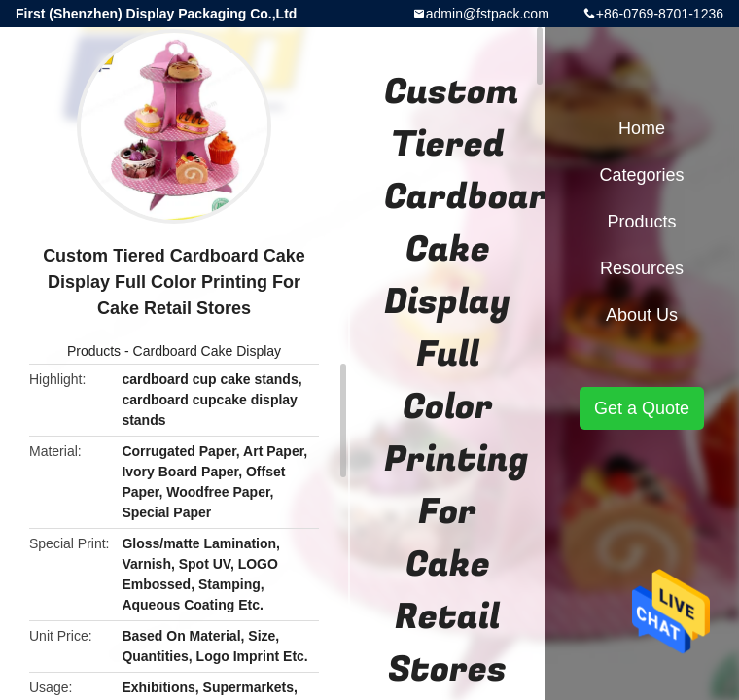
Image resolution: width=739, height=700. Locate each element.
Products (94, 351)
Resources (642, 268)
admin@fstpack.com (488, 14)
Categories (641, 175)
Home (642, 128)
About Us (642, 315)
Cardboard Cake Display (208, 351)
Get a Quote (642, 408)
